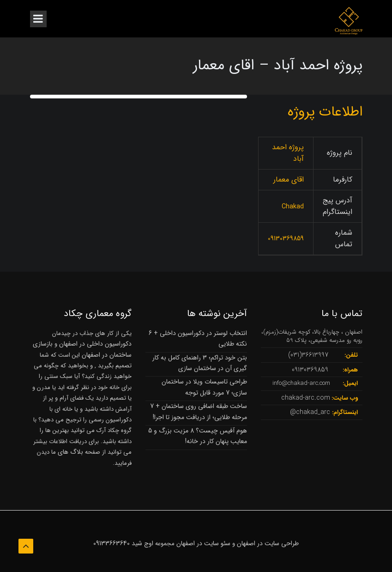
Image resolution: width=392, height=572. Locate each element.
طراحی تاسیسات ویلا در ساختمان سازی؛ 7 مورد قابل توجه (204, 387)
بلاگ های (69, 452)
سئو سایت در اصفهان (203, 543)
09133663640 (112, 543)
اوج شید (142, 543)
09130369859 (310, 370)
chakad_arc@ (310, 412)
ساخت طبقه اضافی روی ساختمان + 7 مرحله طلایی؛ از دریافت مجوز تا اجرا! (199, 411)
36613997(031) (308, 355)
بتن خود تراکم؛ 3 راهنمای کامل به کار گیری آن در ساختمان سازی (200, 363)
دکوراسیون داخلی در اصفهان (95, 344)
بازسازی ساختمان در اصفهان (82, 349)
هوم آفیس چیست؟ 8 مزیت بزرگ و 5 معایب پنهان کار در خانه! (198, 436)
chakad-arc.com (306, 398)
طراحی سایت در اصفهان (268, 543)
